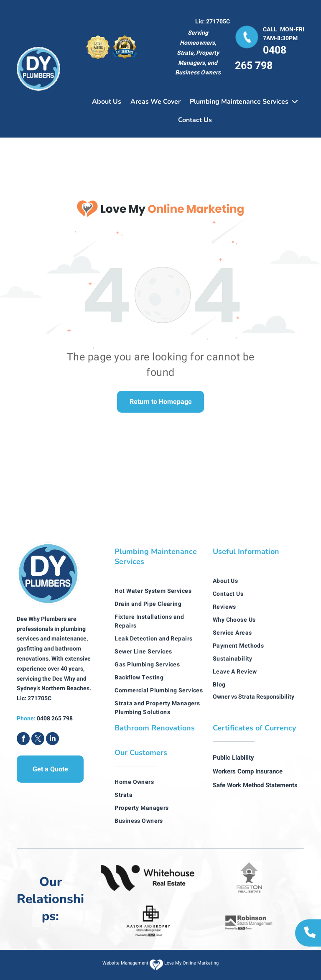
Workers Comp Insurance (248, 771)
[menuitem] (160, 591)
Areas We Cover (155, 102)
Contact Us (195, 120)
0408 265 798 (261, 58)
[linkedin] (52, 740)
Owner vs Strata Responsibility (253, 697)
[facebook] (23, 740)
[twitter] (38, 740)
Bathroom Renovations (155, 728)
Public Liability (233, 758)
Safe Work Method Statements (255, 785)
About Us (107, 102)
